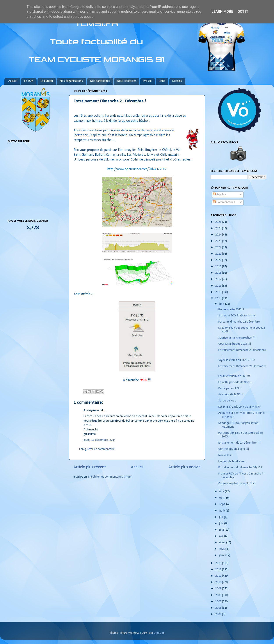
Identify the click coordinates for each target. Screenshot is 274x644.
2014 (219, 299)
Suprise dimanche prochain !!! (237, 338)
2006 (219, 608)
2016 (219, 286)
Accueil (13, 81)
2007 (219, 602)
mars (223, 543)
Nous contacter (127, 81)
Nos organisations (71, 81)
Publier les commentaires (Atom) (112, 477)
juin (222, 524)
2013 (219, 563)
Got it (243, 12)
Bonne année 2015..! (231, 310)
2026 (219, 222)
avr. (222, 536)
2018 (219, 273)
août (222, 511)
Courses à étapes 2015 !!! (235, 344)
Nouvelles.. (225, 455)
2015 (219, 292)
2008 (219, 595)
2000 (219, 614)
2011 (219, 576)
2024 (219, 235)
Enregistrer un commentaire (97, 449)
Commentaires (224, 202)
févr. (222, 549)
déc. (222, 304)
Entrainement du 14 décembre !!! (239, 443)
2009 (219, 589)
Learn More (222, 12)
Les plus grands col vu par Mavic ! (240, 407)
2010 (219, 582)
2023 (219, 241)
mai (222, 530)
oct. (222, 498)
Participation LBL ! (230, 388)
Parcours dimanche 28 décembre (239, 322)
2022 (219, 247)
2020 (219, 260)
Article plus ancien (184, 467)
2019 (219, 267)
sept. (223, 504)
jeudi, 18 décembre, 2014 (100, 440)
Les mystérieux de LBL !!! (234, 376)
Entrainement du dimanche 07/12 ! (240, 468)
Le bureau (47, 81)
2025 (219, 228)
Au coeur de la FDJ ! (231, 395)
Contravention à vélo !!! (234, 449)
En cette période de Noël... (235, 382)
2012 (219, 570)
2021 (219, 254)
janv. (222, 555)
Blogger (159, 633)
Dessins (177, 81)
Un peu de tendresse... (232, 461)
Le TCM (29, 81)
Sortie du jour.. (227, 401)
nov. (222, 491)
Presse (148, 81)
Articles (219, 194)
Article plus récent (90, 467)
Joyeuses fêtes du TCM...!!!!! (237, 360)
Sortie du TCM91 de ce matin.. (237, 316)
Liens (162, 81)
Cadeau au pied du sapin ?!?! (237, 484)
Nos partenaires (100, 81)
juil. (222, 517)
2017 (219, 279)
